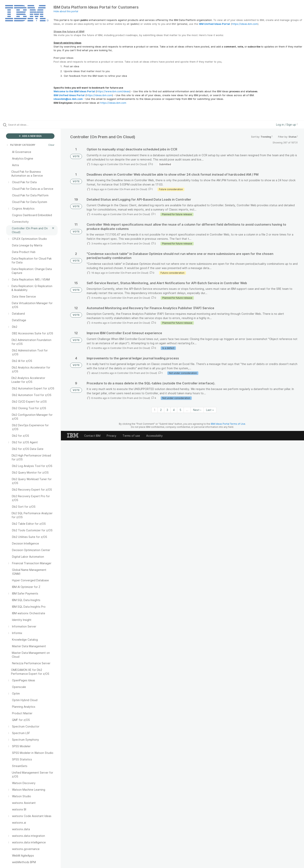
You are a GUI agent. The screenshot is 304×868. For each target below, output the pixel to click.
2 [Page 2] (161, 410)
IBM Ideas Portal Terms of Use (228, 424)
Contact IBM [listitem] (92, 436)
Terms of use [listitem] (131, 436)
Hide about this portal (66, 11)
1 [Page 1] (155, 410)
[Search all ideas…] (35, 125)
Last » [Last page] (210, 410)
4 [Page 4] (174, 410)
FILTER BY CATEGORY (21, 145)
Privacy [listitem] (111, 436)
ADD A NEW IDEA (30, 136)
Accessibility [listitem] (154, 436)
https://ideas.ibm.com (245, 24)
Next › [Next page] (197, 410)
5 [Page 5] (180, 410)
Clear (51, 145)
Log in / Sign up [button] (287, 125)
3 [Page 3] (167, 410)
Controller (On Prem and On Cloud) (127, 164)
